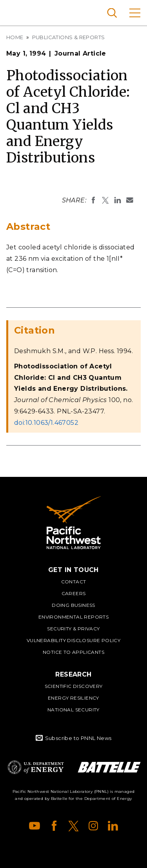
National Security (73, 710)
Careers (74, 593)
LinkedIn (113, 826)
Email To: (130, 200)
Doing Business (73, 605)
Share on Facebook (93, 200)
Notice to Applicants (73, 652)
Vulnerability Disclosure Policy (73, 640)
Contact (74, 582)
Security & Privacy (73, 629)
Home (15, 37)
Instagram (93, 826)
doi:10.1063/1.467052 (46, 423)
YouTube (34, 826)
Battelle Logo (109, 767)
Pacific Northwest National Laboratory (19, 12)
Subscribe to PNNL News (78, 738)
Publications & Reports (69, 37)
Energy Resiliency (73, 698)
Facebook (54, 826)
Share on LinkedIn (118, 200)
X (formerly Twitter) (74, 826)
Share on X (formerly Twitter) (105, 200)
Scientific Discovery (74, 686)
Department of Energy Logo (36, 767)
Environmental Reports (73, 617)
